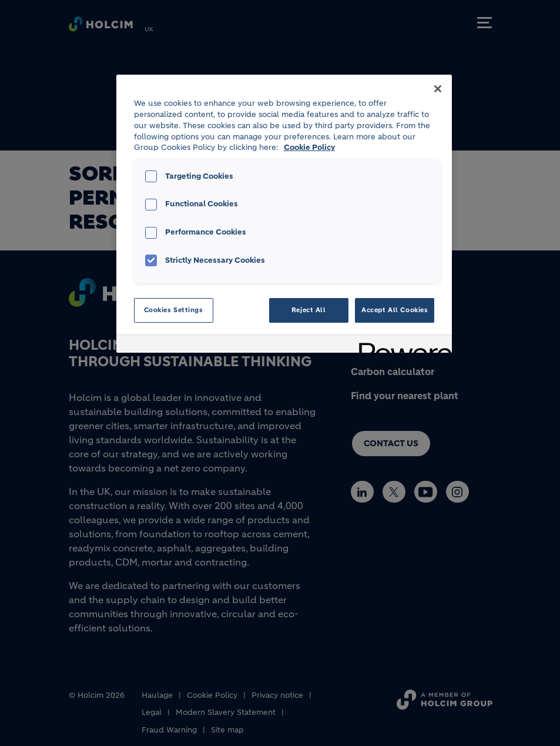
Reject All (309, 310)
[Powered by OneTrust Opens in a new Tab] (401, 345)
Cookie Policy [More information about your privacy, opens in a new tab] (309, 148)
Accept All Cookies (395, 310)
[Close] (438, 89)
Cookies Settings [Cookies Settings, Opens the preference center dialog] (174, 310)
